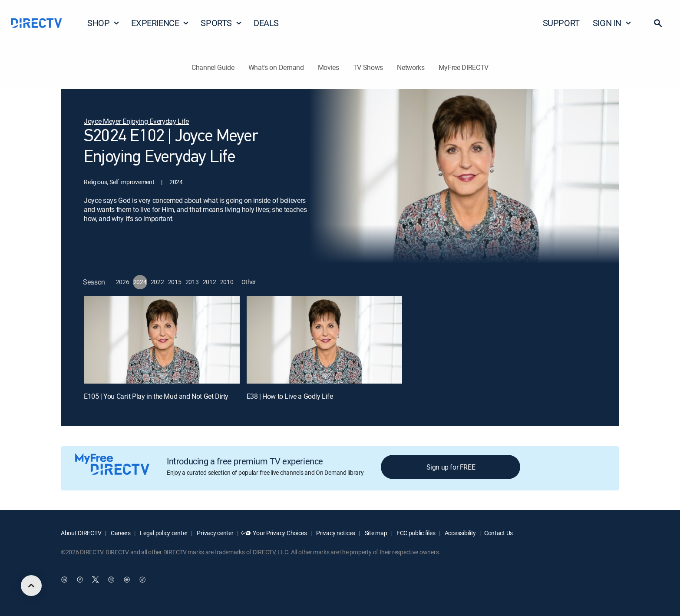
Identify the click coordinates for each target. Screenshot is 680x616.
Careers (120, 533)
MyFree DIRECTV (464, 67)
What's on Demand (276, 67)
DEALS (266, 23)
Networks (411, 67)
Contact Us (498, 533)
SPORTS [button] (221, 23)
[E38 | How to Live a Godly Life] (325, 340)
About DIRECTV (81, 533)
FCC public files (415, 533)
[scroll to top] (31, 586)
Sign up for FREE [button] (451, 467)
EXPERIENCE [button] (160, 23)
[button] (658, 23)
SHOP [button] (104, 23)
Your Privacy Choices (280, 533)
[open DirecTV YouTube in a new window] (127, 580)
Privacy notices (335, 533)
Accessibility (460, 533)
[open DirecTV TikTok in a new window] (142, 580)
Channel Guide (213, 67)
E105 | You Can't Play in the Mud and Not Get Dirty (156, 396)
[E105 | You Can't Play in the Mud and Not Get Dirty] (162, 340)
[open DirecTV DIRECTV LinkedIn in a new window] (64, 580)
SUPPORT (561, 23)
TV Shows (368, 67)
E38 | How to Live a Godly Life (290, 396)
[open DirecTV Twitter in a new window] (96, 580)
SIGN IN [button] (612, 23)
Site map (375, 533)
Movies (328, 67)
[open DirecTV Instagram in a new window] (111, 580)
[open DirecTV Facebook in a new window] (80, 580)
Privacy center (215, 533)
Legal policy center (163, 533)
